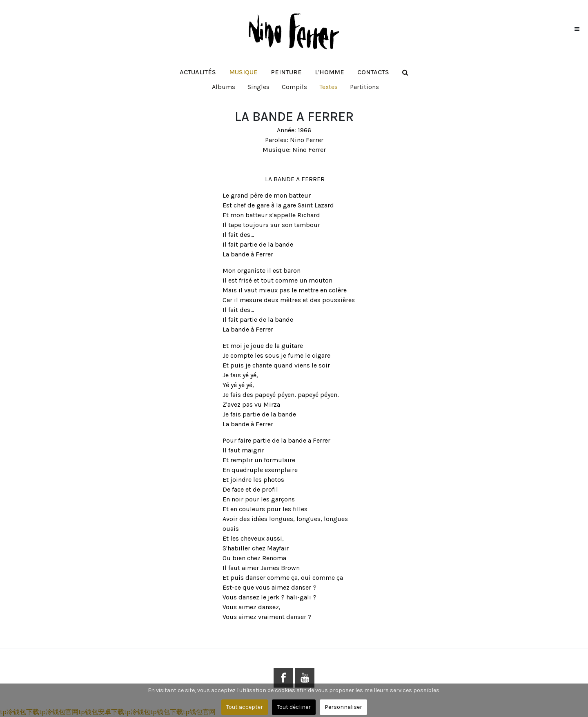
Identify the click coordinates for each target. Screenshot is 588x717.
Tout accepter (245, 707)
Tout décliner (294, 707)
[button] (243, 72)
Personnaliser (343, 707)
